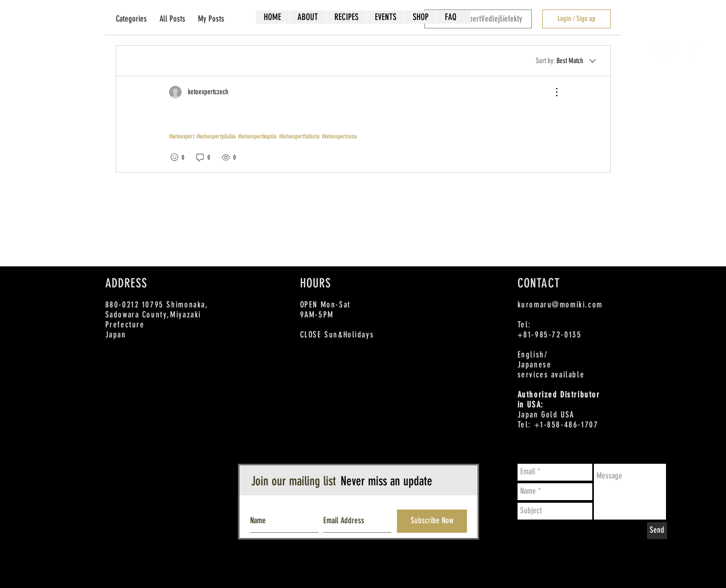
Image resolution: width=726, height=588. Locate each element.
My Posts (211, 19)
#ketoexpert (182, 136)
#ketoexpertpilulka (216, 136)
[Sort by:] (567, 61)
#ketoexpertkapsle (257, 136)
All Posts (172, 19)
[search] (478, 19)
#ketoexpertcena (339, 136)
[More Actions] (551, 92)
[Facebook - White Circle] (656, 51)
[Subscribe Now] (432, 521)
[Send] (657, 531)
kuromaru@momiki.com (560, 305)
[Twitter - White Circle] (675, 51)
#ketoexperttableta (299, 136)
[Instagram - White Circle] (693, 51)
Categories (131, 19)
